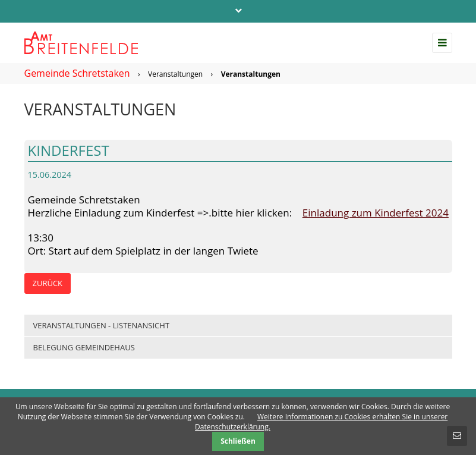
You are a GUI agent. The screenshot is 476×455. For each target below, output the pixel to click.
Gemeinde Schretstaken (77, 73)
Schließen (238, 441)
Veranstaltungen (175, 74)
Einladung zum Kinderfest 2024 (376, 213)
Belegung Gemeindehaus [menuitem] (84, 347)
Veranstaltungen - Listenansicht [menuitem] (102, 325)
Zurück (48, 283)
